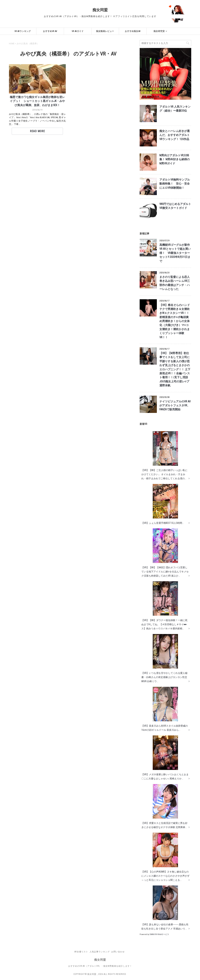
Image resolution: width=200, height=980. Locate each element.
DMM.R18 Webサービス (159, 934)
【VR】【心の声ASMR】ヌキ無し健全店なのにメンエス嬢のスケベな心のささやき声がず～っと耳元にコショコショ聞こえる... (165, 857)
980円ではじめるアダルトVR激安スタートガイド (175, 206)
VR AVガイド (78, 31)
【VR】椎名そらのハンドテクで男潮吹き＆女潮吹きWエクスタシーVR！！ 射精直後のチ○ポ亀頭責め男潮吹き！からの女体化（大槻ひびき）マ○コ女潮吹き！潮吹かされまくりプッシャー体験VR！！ (175, 321)
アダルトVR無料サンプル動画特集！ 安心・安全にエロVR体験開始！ (175, 184)
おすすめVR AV (50, 31)
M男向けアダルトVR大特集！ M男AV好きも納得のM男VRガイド (175, 159)
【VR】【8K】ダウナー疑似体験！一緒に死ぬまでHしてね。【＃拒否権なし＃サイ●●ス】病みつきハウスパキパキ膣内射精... (164, 606)
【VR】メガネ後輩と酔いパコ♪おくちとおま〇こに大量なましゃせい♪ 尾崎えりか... (165, 758)
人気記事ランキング (100, 952)
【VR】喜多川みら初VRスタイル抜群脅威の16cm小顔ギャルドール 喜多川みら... (165, 709)
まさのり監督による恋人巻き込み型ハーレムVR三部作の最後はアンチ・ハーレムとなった (175, 283)
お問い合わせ (118, 952)
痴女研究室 (159, 31)
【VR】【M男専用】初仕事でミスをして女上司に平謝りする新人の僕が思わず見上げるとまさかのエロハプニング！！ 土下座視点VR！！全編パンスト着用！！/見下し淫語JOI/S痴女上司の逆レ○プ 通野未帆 (175, 369)
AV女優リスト (81, 952)
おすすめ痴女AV (133, 31)
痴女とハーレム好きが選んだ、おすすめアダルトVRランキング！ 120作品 (175, 135)
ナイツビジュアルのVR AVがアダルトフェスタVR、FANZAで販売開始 (175, 406)
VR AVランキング (23, 31)
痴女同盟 (100, 10)
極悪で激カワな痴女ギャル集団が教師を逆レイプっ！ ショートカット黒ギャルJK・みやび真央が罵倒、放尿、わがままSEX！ (37, 101)
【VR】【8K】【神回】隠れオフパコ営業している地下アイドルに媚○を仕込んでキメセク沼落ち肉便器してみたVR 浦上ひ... (165, 553)
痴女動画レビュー (105, 31)
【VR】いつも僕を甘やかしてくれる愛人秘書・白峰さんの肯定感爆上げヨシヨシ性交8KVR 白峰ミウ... (164, 658)
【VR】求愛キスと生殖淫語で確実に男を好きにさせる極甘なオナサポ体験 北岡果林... (164, 806)
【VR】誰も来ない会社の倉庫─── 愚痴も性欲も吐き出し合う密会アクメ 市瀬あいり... (165, 908)
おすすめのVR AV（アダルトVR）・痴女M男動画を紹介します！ (100, 966)
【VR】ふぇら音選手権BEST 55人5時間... (163, 504)
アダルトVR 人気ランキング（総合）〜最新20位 (175, 109)
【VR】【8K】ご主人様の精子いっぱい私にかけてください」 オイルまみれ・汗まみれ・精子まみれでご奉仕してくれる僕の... (164, 456)
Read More (37, 131)
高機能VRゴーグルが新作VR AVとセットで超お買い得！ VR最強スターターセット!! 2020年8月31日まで (175, 253)
